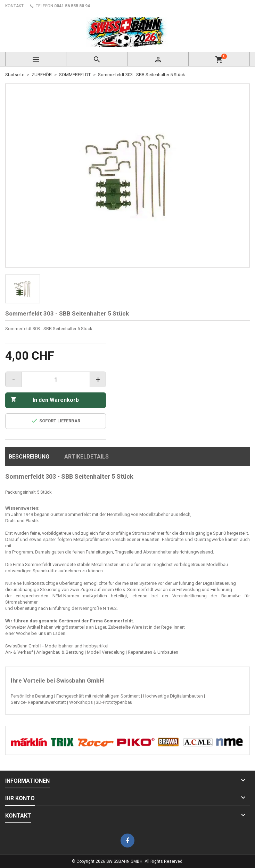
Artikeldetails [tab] (87, 457)
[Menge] (56, 380)
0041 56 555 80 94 (72, 6)
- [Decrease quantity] (14, 380)
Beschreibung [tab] (29, 457)
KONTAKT (14, 6)
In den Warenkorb (45, 400)
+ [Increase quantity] (98, 380)
